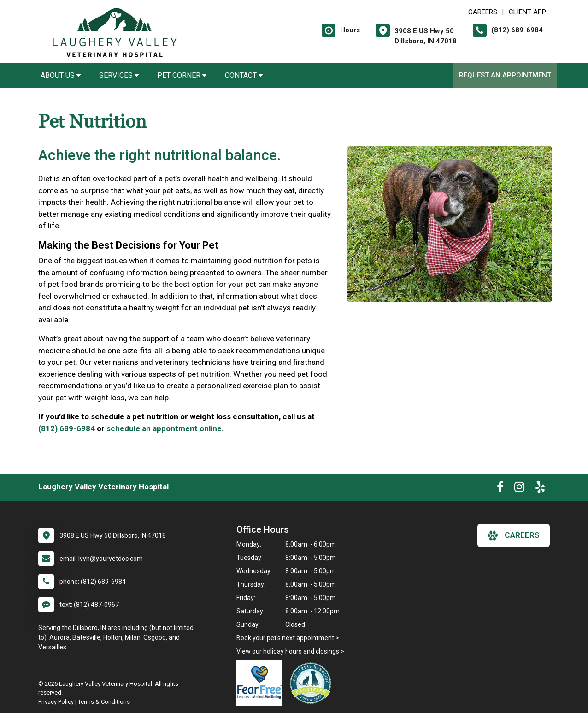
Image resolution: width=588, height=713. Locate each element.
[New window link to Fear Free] (262, 683)
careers (514, 535)
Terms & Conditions (104, 702)
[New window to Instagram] (519, 489)
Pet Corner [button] (182, 75)
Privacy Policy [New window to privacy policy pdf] (56, 702)
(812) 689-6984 (67, 428)
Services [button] (119, 75)
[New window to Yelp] (540, 489)
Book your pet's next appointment (285, 638)
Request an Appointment (505, 75)
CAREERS (483, 12)
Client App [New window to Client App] (527, 12)
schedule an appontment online (164, 428)
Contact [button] (244, 75)
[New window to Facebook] (500, 489)
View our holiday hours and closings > (290, 651)
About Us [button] (61, 75)
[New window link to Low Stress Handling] (312, 683)
